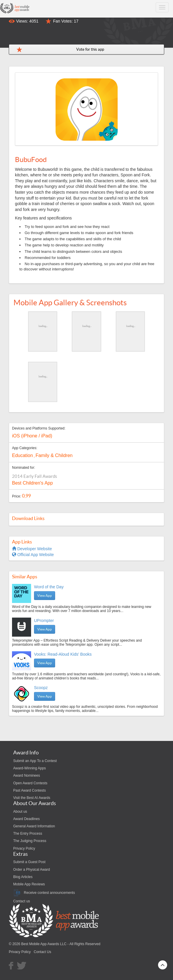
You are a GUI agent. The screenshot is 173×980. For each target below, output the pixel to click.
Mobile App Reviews (29, 884)
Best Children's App (32, 483)
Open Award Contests (30, 783)
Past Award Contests (29, 790)
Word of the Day (49, 587)
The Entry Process (28, 834)
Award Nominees (27, 776)
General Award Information (34, 826)
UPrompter (44, 621)
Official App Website (33, 555)
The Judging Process (30, 841)
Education (22, 455)
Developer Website (32, 549)
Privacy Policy (24, 848)
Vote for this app (90, 49)
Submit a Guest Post (29, 862)
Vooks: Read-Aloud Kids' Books (63, 654)
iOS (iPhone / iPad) (32, 436)
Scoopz (41, 688)
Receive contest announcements (44, 893)
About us (20, 812)
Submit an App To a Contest (35, 761)
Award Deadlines (27, 819)
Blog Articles (23, 877)
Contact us (22, 901)
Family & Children (54, 455)
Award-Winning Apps (29, 768)
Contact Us (42, 952)
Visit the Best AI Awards (32, 798)
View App (45, 595)
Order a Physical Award (32, 870)
